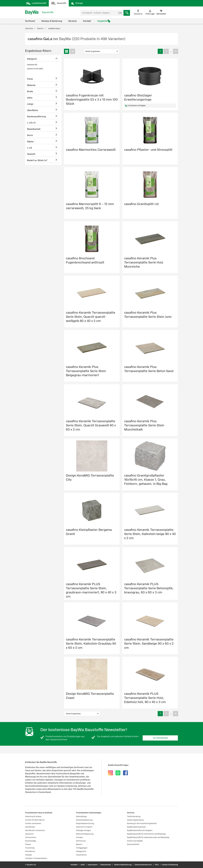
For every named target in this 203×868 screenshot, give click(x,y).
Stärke (30, 142)
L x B (29, 148)
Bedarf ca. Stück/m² (37, 160)
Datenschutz (106, 865)
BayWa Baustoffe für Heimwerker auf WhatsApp (146, 834)
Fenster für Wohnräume (35, 820)
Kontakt (87, 21)
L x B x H (31, 123)
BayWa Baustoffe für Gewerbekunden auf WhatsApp (148, 837)
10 (176, 51)
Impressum (93, 865)
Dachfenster (30, 827)
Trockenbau (30, 848)
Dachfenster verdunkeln (35, 830)
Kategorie (32, 59)
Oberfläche (33, 110)
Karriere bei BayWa (135, 841)
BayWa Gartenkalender (136, 827)
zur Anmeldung (160, 738)
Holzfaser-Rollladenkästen (36, 858)
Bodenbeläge (31, 841)
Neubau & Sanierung (52, 21)
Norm (30, 135)
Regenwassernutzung (85, 823)
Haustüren (29, 834)
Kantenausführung (36, 117)
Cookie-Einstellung (170, 865)
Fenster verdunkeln (33, 823)
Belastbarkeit (34, 129)
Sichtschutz (81, 841)
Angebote (102, 21)
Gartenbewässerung (84, 820)
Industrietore (81, 855)
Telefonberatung (134, 816)
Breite (30, 91)
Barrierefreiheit (133, 844)
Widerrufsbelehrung (123, 865)
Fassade (28, 855)
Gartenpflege (81, 816)
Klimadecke (30, 851)
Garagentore (81, 851)
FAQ (157, 865)
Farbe (30, 79)
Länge (30, 104)
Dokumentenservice (143, 865)
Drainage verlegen (83, 830)
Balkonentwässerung (85, 834)
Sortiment (30, 21)
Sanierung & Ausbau (33, 816)
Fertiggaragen (82, 848)
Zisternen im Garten (84, 827)
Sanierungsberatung (135, 820)
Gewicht (31, 154)
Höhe (30, 98)
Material (31, 85)
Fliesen (28, 844)
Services (73, 21)
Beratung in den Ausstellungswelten (142, 823)
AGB (83, 865)
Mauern (79, 844)
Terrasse (79, 837)
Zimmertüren (31, 837)
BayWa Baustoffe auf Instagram (140, 830)
